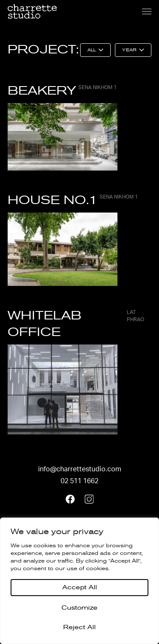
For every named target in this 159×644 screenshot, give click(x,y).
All (92, 50)
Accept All (80, 587)
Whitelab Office (79, 324)
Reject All (79, 627)
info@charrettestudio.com (80, 469)
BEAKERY (62, 91)
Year (129, 50)
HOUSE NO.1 (73, 200)
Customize (79, 608)
